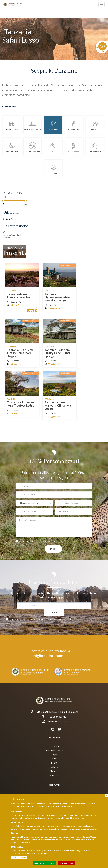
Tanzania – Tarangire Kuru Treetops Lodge (21, 404)
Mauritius (54, 775)
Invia (53, 549)
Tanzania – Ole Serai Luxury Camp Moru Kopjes (20, 353)
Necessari (18, 812)
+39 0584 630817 (54, 717)
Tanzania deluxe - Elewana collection (19, 296)
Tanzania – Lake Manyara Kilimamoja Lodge (58, 405)
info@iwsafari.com (54, 721)
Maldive (54, 767)
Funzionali (18, 822)
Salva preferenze (19, 858)
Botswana (54, 746)
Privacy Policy (51, 541)
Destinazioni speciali (54, 751)
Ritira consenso (67, 863)
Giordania (54, 759)
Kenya (54, 763)
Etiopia (54, 755)
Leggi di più (9, 107)
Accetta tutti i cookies (44, 863)
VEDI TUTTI (54, 785)
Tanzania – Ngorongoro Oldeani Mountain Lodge (58, 297)
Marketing (18, 847)
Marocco (54, 771)
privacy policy (66, 806)
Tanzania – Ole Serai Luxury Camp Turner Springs (58, 353)
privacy (35, 619)
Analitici (17, 833)
